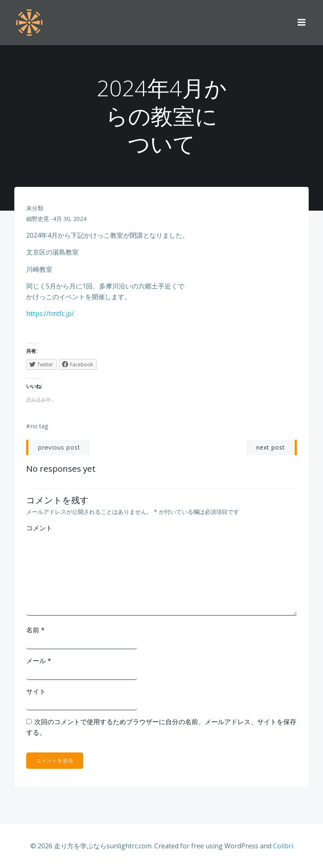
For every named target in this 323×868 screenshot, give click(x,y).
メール (39, 661)
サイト (36, 691)
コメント (40, 528)
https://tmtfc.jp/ (51, 314)
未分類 (35, 208)
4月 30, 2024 (70, 219)
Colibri (283, 846)
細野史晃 (38, 219)
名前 (36, 630)
